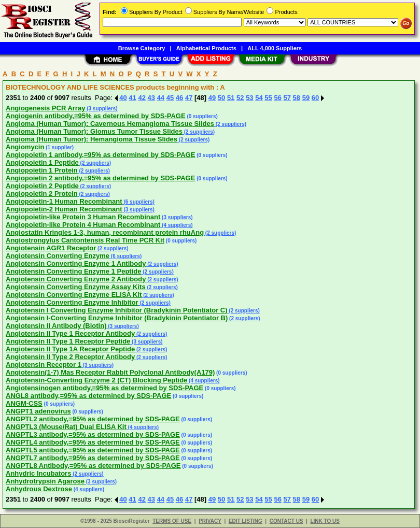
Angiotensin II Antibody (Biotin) (56, 326)
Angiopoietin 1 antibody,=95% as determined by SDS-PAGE (100, 155)
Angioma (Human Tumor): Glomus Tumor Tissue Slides (94, 131)
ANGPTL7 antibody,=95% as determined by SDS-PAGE (93, 458)
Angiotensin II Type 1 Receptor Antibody (70, 333)
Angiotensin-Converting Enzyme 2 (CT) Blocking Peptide (96, 380)
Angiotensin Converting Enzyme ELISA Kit (74, 295)
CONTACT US (286, 521)
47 (189, 98)
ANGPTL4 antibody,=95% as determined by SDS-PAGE (93, 442)
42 (142, 98)
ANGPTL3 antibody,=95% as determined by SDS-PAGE (93, 434)
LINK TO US (325, 521)
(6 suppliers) (138, 202)
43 (151, 98)
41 (132, 98)
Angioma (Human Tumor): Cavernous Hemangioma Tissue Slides (110, 124)
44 (161, 98)
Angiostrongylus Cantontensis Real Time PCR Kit (85, 240)
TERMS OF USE (172, 521)
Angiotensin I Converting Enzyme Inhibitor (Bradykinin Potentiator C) (117, 310)
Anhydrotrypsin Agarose (45, 481)
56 (277, 98)
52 (240, 98)
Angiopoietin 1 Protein (42, 170)
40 (123, 98)
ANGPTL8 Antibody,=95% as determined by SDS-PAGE (93, 466)
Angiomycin (25, 147)
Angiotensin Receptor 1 (44, 365)
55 (268, 98)
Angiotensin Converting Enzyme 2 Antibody (76, 279)
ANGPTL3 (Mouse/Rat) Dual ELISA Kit (66, 427)
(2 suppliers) (230, 124)
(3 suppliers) (101, 109)
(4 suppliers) (176, 225)
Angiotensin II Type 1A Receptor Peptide (70, 349)
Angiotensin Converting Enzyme (58, 256)
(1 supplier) (59, 147)
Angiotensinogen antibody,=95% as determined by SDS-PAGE (104, 388)
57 (287, 98)
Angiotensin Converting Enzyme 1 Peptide (73, 271)
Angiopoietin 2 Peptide (42, 186)
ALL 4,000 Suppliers (275, 48)
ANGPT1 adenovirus (38, 411)
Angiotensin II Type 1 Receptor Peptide (68, 341)
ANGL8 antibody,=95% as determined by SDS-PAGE (88, 396)
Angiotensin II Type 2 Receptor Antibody (70, 357)
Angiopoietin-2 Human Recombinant (64, 209)
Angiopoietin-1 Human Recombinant (64, 201)
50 (221, 98)
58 (297, 98)
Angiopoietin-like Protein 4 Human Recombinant (83, 225)
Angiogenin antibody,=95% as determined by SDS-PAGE (96, 116)
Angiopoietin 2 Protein (42, 194)
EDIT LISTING (246, 521)
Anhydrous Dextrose (39, 489)
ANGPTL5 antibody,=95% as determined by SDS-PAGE (93, 450)
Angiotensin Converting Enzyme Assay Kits (76, 287)
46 (179, 98)
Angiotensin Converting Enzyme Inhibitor (72, 302)
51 (231, 98)
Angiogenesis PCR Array (45, 108)
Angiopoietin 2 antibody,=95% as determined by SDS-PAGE (100, 178)
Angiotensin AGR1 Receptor (51, 248)
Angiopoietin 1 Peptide (42, 162)
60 (315, 98)
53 (249, 98)
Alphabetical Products (206, 48)
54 (259, 98)
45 (170, 98)
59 (306, 98)
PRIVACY (210, 521)
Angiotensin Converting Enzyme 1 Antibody (76, 263)
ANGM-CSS (24, 403)
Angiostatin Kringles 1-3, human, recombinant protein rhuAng (105, 232)
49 (212, 98)
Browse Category (142, 48)
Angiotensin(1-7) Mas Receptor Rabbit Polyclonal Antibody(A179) (110, 372)
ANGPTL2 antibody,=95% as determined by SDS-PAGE (93, 419)
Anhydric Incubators (38, 473)
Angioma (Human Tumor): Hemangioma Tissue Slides (92, 139)
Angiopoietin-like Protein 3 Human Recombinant (83, 217)
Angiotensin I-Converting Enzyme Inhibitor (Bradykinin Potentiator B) (117, 318)
